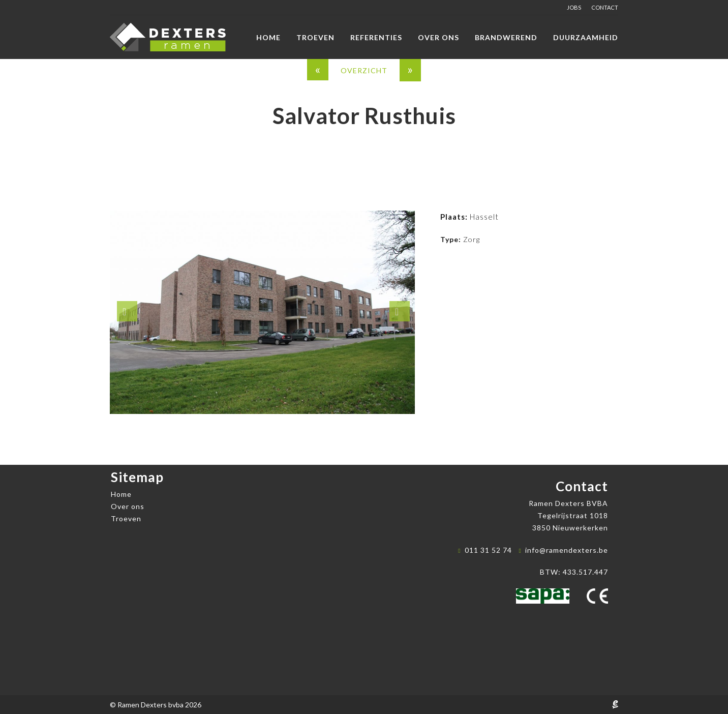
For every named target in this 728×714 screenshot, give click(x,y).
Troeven (315, 37)
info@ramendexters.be (567, 550)
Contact (605, 7)
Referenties (376, 37)
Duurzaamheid (586, 37)
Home (268, 37)
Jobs (574, 7)
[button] (127, 311)
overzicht (364, 70)
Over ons (438, 37)
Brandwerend (506, 37)
